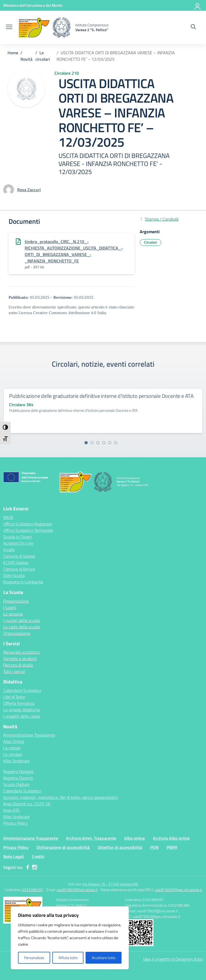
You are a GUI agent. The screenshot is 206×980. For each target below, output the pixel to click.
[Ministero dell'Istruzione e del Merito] (33, 5)
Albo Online (14, 741)
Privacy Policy (15, 823)
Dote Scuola (14, 575)
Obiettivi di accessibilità (120, 847)
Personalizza (34, 958)
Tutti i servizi (14, 671)
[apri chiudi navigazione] (9, 27)
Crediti (38, 856)
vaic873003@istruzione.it (77, 890)
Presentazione (16, 601)
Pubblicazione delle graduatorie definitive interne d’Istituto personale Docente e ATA (101, 396)
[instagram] (35, 867)
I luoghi (10, 607)
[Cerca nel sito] (193, 27)
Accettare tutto (104, 958)
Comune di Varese (19, 556)
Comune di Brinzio (19, 569)
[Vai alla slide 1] (86, 443)
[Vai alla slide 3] (98, 443)
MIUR (8, 517)
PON (154, 847)
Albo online (135, 838)
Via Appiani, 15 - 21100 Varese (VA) (110, 884)
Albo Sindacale (16, 761)
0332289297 (32, 890)
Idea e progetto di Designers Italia (173, 959)
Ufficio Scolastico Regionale (28, 524)
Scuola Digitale (16, 784)
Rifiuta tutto (68, 958)
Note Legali (14, 856)
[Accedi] (198, 5)
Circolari (150, 242)
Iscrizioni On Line (18, 543)
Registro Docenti (18, 778)
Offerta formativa (19, 703)
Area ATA (11, 810)
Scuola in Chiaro (17, 537)
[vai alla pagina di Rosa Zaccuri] (29, 190)
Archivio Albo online (171, 838)
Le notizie (12, 748)
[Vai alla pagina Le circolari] (43, 56)
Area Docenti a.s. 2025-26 (27, 804)
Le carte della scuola (21, 627)
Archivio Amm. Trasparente (91, 838)
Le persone (13, 614)
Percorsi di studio (18, 665)
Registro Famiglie (18, 772)
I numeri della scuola (21, 620)
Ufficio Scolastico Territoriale (28, 530)
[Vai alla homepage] (45, 27)
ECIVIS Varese (16, 563)
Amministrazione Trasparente (29, 735)
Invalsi (9, 550)
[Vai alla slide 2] (92, 443)
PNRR (172, 847)
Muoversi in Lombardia (23, 582)
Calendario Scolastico (22, 690)
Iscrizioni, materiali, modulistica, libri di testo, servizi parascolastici (61, 797)
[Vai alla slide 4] (104, 443)
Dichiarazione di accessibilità (63, 847)
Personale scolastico (21, 652)
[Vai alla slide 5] (110, 443)
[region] (70, 938)
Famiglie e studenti (20, 658)
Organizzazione (17, 633)
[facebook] (28, 867)
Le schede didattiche (22, 710)
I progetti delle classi (21, 716)
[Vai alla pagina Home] (13, 53)
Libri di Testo (14, 697)
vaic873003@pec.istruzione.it (178, 890)
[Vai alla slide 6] (116, 443)
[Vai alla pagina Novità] (26, 59)
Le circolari (13, 754)
